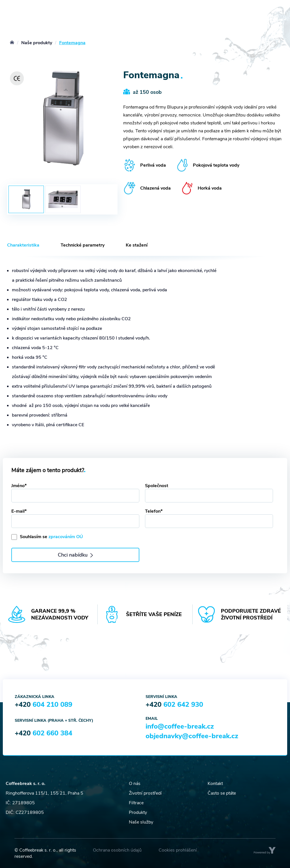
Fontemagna (72, 43)
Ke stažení (137, 245)
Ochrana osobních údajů (117, 850)
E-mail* (19, 511)
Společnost (157, 486)
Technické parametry (83, 245)
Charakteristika (23, 245)
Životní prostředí (145, 793)
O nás (135, 784)
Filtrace (136, 803)
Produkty (138, 812)
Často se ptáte (222, 793)
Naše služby (141, 822)
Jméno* (19, 486)
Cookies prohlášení (178, 850)
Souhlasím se (51, 537)
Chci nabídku (75, 555)
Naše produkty (37, 43)
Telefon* (154, 511)
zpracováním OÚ (66, 537)
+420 (43, 704)
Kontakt (215, 784)
